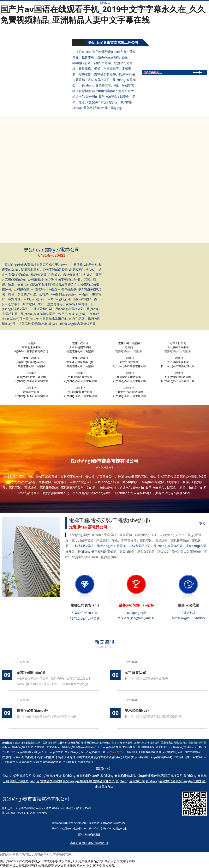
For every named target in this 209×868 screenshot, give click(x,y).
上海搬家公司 (75, 743)
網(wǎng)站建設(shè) (64, 823)
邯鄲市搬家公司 (131, 747)
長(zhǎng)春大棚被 (22, 747)
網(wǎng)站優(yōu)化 (64, 828)
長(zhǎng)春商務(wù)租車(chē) (79, 747)
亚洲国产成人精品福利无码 (19, 866)
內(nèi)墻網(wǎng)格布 (148, 757)
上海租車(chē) (132, 752)
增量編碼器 (148, 747)
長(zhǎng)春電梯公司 (93, 752)
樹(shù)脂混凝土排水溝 (27, 743)
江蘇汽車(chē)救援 (29, 762)
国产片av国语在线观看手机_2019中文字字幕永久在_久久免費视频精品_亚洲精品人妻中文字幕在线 (103, 14)
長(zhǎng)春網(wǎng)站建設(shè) (108, 823)
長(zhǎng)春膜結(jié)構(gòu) (27, 752)
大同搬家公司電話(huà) (47, 747)
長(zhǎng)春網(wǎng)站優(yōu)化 (108, 828)
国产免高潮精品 (104, 866)
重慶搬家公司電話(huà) (174, 743)
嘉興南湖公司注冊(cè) (54, 743)
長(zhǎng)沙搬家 (54, 752)
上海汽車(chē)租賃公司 (147, 743)
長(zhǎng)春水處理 (122, 743)
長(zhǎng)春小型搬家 (109, 747)
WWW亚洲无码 (66, 866)
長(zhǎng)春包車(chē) (185, 747)
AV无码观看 (46, 866)
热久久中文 (84, 866)
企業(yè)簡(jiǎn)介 (31, 672)
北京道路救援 (86, 762)
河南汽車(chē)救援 (51, 762)
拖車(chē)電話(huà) (195, 757)
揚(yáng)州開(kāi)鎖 (123, 757)
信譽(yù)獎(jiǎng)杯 (32, 710)
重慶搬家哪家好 (149, 752)
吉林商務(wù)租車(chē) (97, 743)
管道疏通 (178, 757)
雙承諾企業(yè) (137, 710)
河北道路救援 (69, 762)
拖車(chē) (167, 757)
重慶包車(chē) (164, 747)
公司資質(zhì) (135, 672)
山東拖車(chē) (10, 762)
